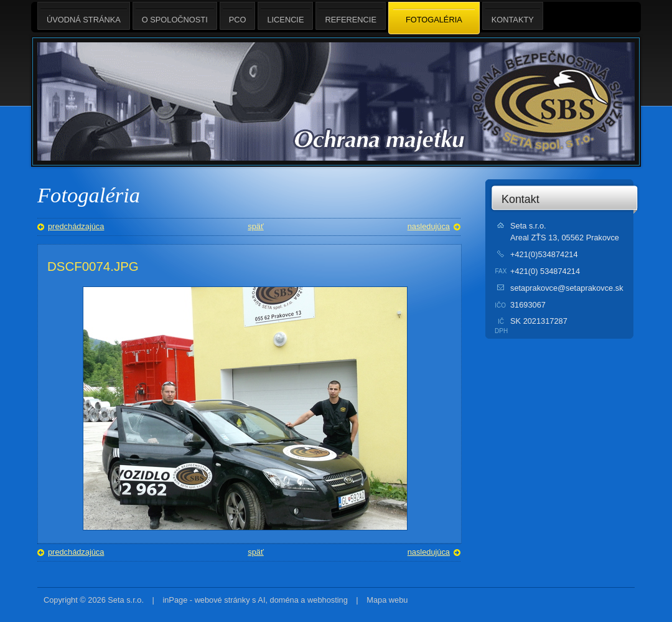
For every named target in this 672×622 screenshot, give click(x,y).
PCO (238, 16)
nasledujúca (429, 226)
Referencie (350, 16)
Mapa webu (387, 600)
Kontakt (520, 199)
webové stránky (222, 600)
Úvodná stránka (84, 16)
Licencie (285, 16)
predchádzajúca (76, 226)
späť (255, 226)
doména (284, 600)
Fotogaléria (434, 19)
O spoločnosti (175, 16)
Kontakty (513, 16)
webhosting (328, 600)
